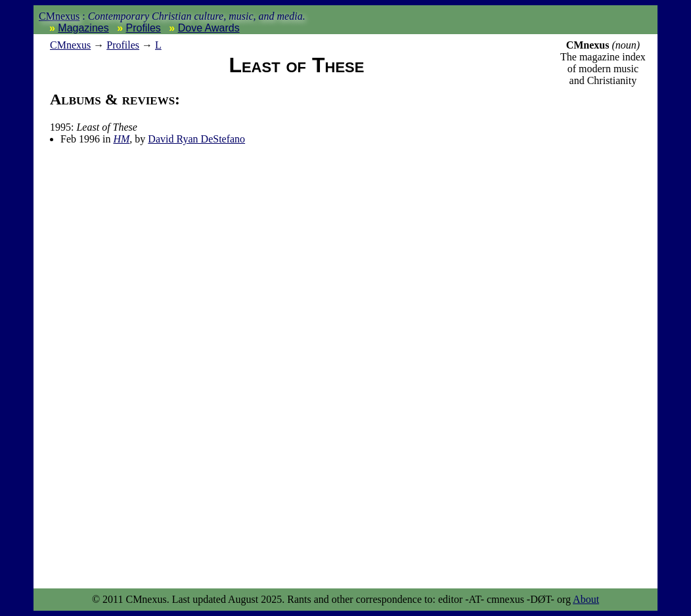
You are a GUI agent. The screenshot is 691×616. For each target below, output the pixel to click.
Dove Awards (209, 28)
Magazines (83, 28)
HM (121, 139)
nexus (70, 45)
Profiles (144, 28)
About (586, 599)
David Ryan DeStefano (196, 139)
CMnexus (59, 16)
